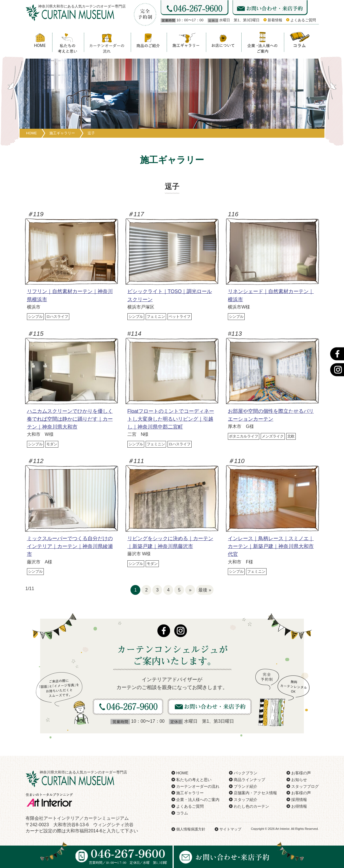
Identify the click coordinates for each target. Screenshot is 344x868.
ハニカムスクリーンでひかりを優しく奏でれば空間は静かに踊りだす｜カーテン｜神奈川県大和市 (70, 419)
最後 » (205, 590)
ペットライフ (180, 316)
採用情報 (299, 800)
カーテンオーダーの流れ (198, 786)
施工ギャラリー (190, 793)
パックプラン (246, 773)
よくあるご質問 (303, 20)
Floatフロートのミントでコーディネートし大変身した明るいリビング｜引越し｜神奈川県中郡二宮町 (171, 419)
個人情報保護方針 (191, 829)
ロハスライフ (57, 316)
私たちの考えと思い (194, 780)
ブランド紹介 (246, 786)
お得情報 (299, 806)
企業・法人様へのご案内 (198, 800)
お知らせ (299, 780)
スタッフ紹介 (246, 800)
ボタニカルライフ (244, 436)
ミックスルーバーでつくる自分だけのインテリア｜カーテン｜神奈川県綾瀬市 (70, 546)
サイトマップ (230, 829)
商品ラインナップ (249, 780)
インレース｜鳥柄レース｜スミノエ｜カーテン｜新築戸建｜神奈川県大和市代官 (271, 546)
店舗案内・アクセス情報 (255, 793)
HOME (182, 773)
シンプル (35, 316)
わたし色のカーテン (251, 806)
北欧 (291, 436)
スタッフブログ (305, 786)
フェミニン (156, 316)
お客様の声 (301, 773)
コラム (182, 813)
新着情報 (275, 20)
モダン (52, 444)
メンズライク (273, 436)
